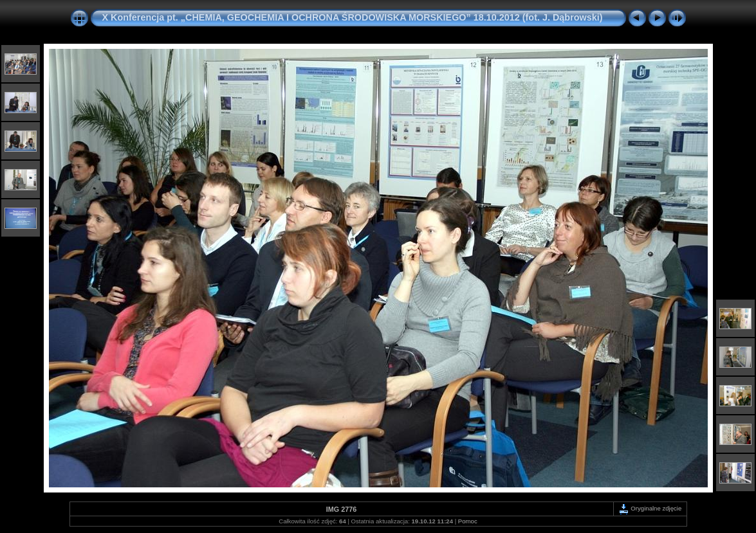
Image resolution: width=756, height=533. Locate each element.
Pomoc (468, 521)
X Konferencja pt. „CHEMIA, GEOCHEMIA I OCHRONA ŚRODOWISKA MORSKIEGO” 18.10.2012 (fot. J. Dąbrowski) (353, 17)
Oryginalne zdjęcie (650, 508)
